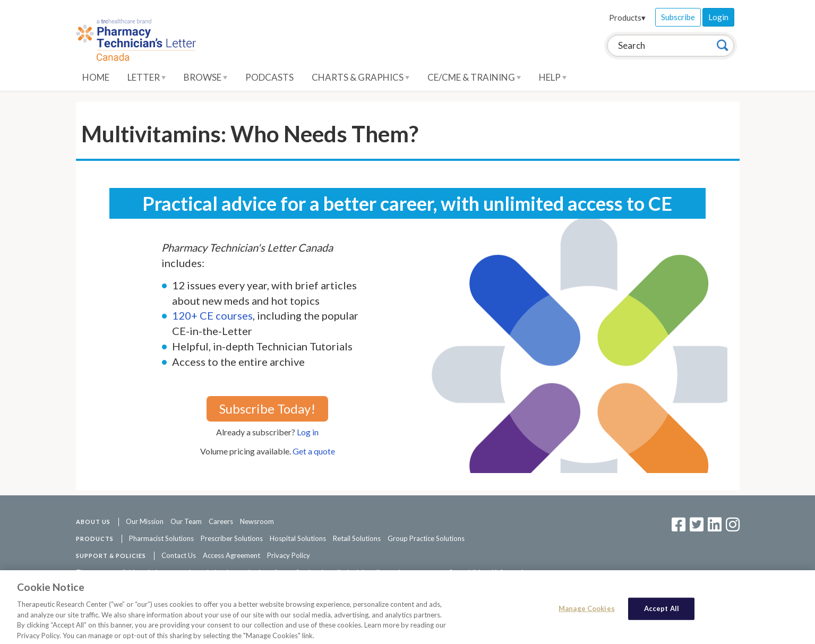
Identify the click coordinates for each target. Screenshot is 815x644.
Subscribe (678, 17)
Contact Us (179, 555)
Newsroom (257, 521)
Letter (147, 77)
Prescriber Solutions (232, 538)
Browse (205, 77)
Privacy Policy (289, 555)
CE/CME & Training (474, 77)
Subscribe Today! (267, 409)
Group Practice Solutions (426, 538)
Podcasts (269, 77)
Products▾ (627, 18)
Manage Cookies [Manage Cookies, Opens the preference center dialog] (587, 611)
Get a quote (314, 451)
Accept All (662, 611)
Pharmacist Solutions (161, 538)
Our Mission (145, 521)
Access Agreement (231, 555)
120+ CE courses (212, 315)
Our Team (186, 521)
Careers (221, 521)
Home (96, 77)
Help (553, 77)
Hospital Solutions (298, 538)
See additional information (490, 572)
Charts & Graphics (361, 77)
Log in (308, 432)
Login (718, 17)
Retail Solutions (357, 538)
